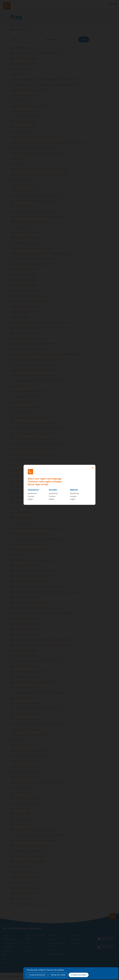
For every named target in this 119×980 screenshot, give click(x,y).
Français (31, 496)
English (30, 499)
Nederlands (32, 493)
